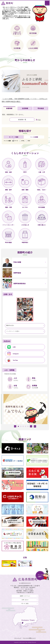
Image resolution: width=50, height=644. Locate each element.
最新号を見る (10, 325)
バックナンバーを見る (13, 331)
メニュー (47, 4)
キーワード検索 (14, 137)
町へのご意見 (25, 603)
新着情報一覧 (22, 120)
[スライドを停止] (35, 426)
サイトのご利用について (29, 638)
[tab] (9, 109)
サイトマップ (18, 638)
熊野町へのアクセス (25, 596)
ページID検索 (34, 137)
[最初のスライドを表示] (31, 426)
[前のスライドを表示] (15, 426)
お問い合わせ (25, 600)
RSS (39, 120)
